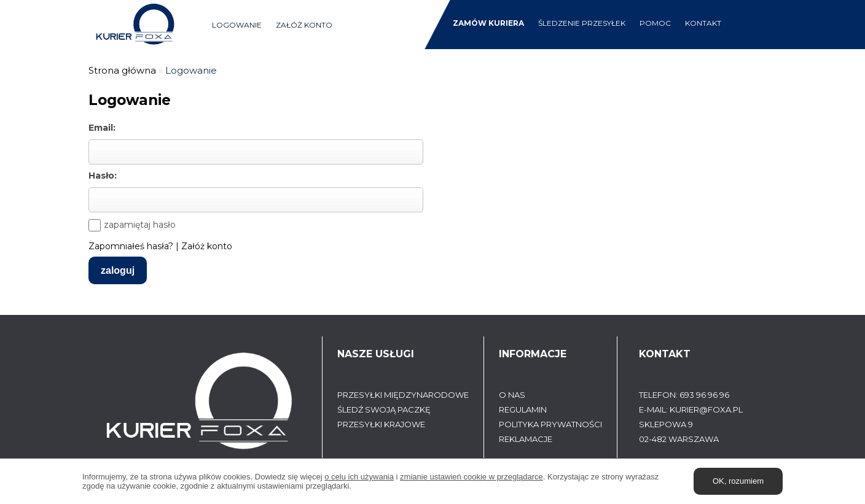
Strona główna (122, 70)
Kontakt (703, 23)
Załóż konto (304, 25)
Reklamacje (526, 439)
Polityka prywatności (550, 424)
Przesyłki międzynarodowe (403, 395)
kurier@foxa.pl (706, 409)
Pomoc (655, 23)
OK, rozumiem (738, 481)
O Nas (512, 395)
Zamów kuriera (488, 23)
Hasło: (103, 176)
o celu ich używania (359, 477)
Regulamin (523, 409)
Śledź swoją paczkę (384, 409)
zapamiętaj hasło (140, 225)
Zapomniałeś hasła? (131, 246)
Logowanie (237, 25)
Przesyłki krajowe (381, 424)
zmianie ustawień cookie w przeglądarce (472, 477)
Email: (102, 128)
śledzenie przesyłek (582, 23)
